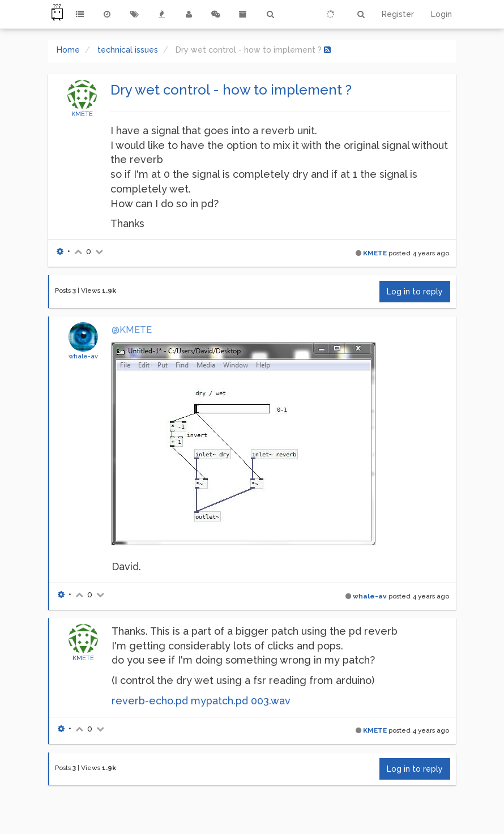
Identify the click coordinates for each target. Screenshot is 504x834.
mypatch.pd (219, 701)
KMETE (82, 114)
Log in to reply (415, 292)
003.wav (271, 701)
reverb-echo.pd (150, 701)
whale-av (83, 356)
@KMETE (132, 330)
